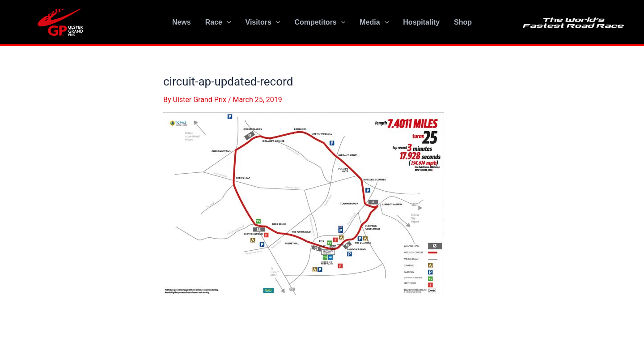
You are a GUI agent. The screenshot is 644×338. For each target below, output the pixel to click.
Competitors (320, 22)
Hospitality (421, 22)
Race (218, 22)
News (182, 22)
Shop (463, 22)
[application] (227, 22)
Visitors (263, 22)
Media (374, 22)
